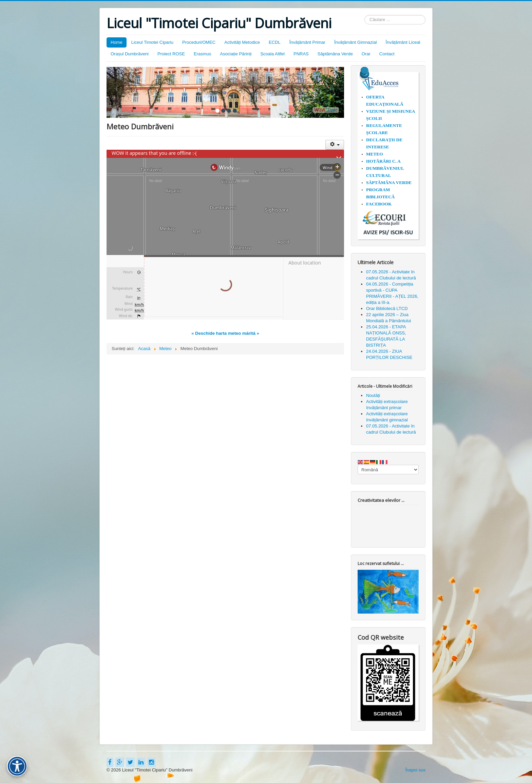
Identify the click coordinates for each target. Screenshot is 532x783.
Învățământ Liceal (403, 42)
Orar (366, 54)
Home (117, 42)
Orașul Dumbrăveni (130, 54)
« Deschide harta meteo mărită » (225, 333)
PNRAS (301, 54)
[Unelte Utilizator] (335, 145)
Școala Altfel (272, 54)
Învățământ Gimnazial (356, 42)
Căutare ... (365, 15)
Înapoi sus (415, 770)
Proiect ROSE (171, 54)
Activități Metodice (242, 42)
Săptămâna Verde (335, 54)
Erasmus (202, 54)
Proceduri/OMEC (199, 42)
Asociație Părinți (236, 54)
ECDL (275, 42)
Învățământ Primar (307, 42)
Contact (387, 54)
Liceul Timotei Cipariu (152, 42)
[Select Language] (388, 470)
